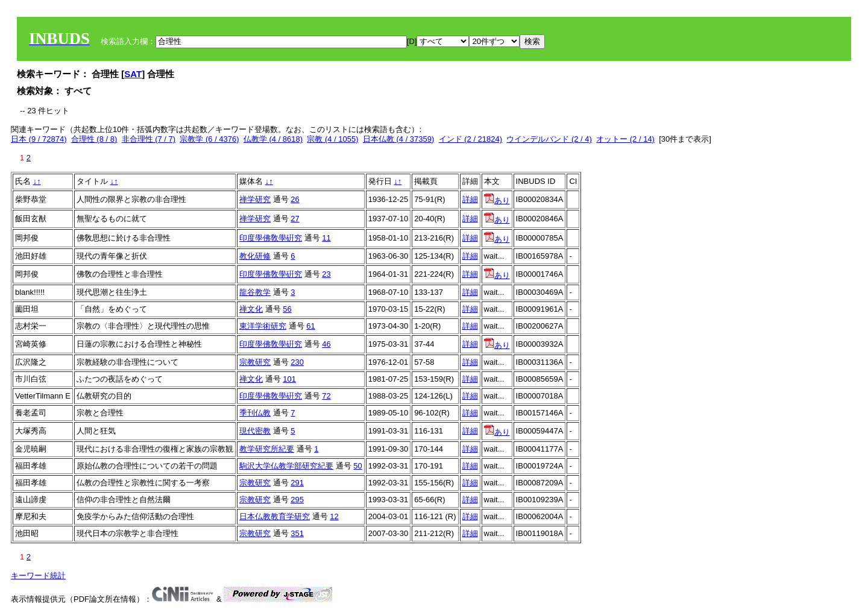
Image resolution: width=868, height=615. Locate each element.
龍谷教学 (255, 292)
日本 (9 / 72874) (39, 139)
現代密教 (255, 431)
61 (310, 326)
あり (497, 200)
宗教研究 (255, 362)
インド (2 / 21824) (471, 139)
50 (357, 466)
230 (297, 362)
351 (297, 533)
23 (326, 274)
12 (334, 516)
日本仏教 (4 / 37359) (399, 139)
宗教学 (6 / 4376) (209, 139)
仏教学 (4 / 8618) (273, 139)
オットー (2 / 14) (625, 139)
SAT (133, 74)
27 (295, 219)
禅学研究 (255, 199)
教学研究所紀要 (267, 449)
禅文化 (251, 309)
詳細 (470, 199)
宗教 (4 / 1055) (332, 139)
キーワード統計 (38, 576)
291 (297, 483)
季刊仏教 (255, 413)
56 (287, 309)
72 (326, 396)
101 (289, 379)
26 (295, 199)
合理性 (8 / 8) (94, 139)
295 (297, 500)
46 (326, 344)
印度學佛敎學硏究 (271, 238)
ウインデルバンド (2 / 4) (549, 139)
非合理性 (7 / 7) (149, 139)
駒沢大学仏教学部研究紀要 (286, 466)
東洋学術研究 (263, 326)
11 (326, 238)
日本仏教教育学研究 (275, 516)
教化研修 (255, 256)
